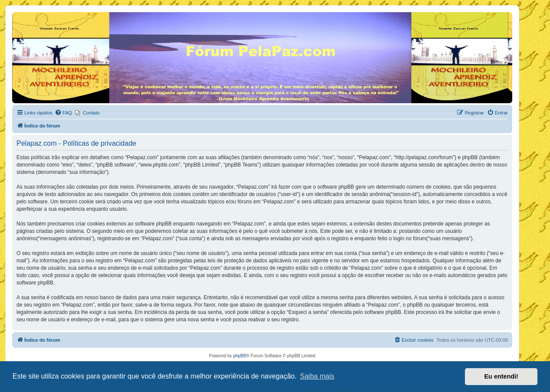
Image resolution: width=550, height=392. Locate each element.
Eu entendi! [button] (501, 376)
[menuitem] (63, 113)
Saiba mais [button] (317, 376)
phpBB (240, 356)
